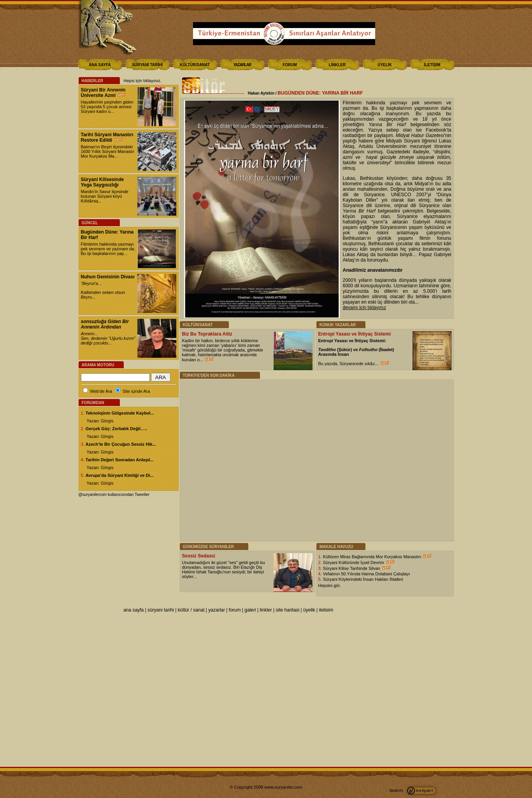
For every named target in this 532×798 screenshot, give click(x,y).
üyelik (309, 610)
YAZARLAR (242, 65)
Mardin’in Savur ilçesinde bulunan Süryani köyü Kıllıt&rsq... (105, 196)
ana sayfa (133, 610)
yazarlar (217, 610)
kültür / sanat (191, 610)
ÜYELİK (385, 65)
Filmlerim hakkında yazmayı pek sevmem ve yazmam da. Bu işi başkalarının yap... (108, 249)
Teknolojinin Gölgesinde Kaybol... (120, 413)
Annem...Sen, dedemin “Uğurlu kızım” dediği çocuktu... (108, 338)
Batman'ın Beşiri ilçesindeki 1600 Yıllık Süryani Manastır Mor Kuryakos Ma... (108, 151)
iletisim (326, 610)
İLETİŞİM (432, 65)
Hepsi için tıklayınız (142, 81)
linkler (266, 610)
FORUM (290, 65)
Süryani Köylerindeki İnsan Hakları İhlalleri (363, 579)
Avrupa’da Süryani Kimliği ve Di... (120, 475)
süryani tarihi (161, 610)
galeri (250, 610)
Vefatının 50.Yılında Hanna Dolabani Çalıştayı (367, 574)
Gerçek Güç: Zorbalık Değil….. (116, 429)
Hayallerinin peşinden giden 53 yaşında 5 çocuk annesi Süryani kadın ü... (107, 107)
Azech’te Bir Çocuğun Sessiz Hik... (121, 444)
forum (235, 610)
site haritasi (288, 610)
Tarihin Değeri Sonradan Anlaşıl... (120, 460)
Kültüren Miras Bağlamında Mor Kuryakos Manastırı (373, 557)
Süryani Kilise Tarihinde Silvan (352, 568)
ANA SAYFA (100, 65)
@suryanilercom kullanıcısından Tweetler (114, 495)
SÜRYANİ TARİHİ (147, 65)
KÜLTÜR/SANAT (195, 65)
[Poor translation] (28, 682)
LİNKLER (337, 65)
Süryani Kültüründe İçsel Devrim (354, 562)
